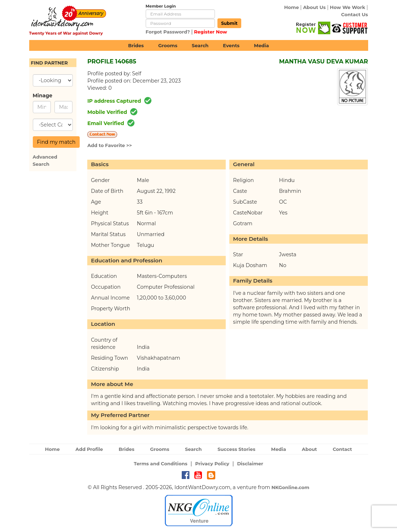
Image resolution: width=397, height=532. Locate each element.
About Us (314, 7)
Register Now (211, 32)
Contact (343, 449)
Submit (229, 23)
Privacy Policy (212, 464)
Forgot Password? (168, 32)
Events (231, 45)
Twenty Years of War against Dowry (66, 33)
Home (292, 7)
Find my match (56, 142)
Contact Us (354, 14)
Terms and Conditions (161, 464)
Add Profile (89, 449)
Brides (136, 45)
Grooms (168, 45)
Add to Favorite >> (110, 145)
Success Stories (236, 449)
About (309, 449)
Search (200, 45)
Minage (42, 96)
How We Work (348, 7)
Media (261, 45)
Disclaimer (250, 464)
